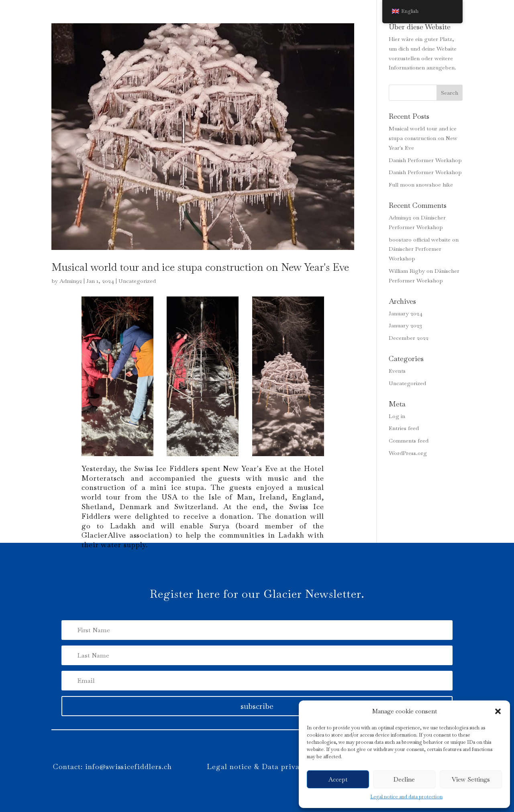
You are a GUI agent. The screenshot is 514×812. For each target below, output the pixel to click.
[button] (498, 711)
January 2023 (405, 325)
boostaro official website (420, 240)
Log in (397, 416)
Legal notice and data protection (406, 797)
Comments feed (409, 441)
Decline (404, 779)
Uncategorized (137, 281)
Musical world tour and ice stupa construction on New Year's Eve (200, 267)
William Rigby (407, 271)
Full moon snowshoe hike (421, 185)
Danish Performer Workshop (425, 160)
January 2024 (406, 313)
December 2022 (409, 338)
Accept (338, 779)
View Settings (471, 779)
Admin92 (71, 281)
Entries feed (404, 428)
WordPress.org (408, 453)
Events (397, 371)
